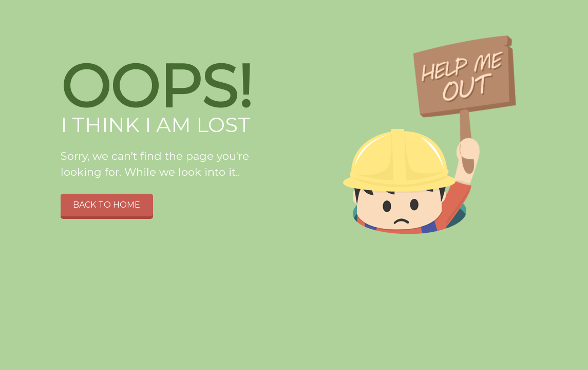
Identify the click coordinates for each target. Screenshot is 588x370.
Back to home (107, 205)
